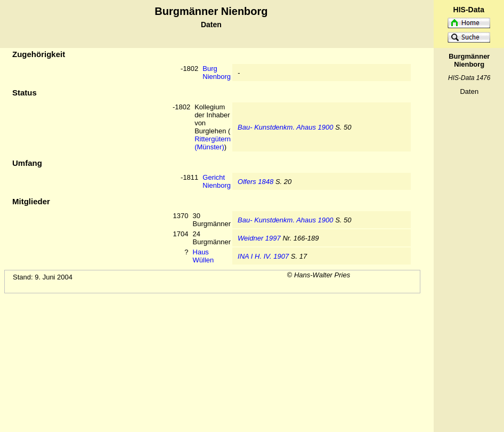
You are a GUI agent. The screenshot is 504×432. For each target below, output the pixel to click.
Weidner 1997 (259, 238)
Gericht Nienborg (217, 181)
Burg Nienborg (217, 73)
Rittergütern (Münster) (213, 143)
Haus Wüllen (204, 256)
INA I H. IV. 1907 (263, 256)
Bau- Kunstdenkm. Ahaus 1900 (285, 127)
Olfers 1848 (255, 182)
